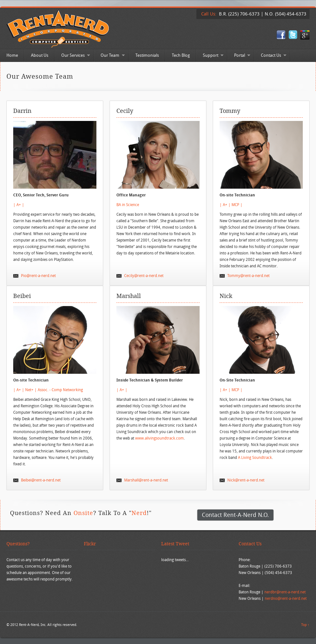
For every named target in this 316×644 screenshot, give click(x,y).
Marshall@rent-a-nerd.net (146, 480)
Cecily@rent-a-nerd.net (144, 276)
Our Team (109, 56)
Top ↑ (305, 625)
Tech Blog (181, 55)
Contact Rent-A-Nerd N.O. (235, 515)
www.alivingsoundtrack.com (159, 438)
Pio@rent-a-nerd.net (38, 276)
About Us (40, 55)
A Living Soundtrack (255, 457)
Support (210, 56)
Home (12, 55)
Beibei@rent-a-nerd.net (41, 480)
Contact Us (270, 56)
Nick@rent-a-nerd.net (246, 480)
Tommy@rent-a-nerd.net (248, 276)
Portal (239, 56)
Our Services (72, 56)
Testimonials (147, 55)
